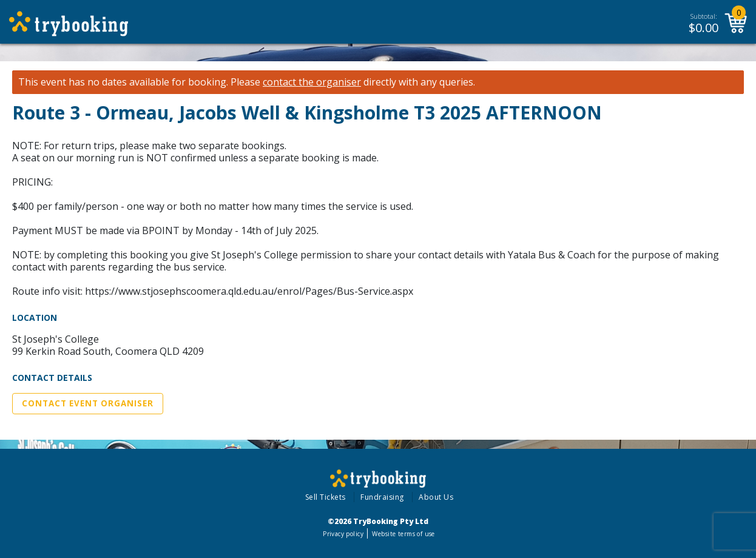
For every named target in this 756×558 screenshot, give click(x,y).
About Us (436, 497)
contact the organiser (312, 82)
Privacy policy (343, 534)
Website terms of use (403, 534)
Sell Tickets (326, 497)
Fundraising (382, 497)
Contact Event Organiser (88, 403)
